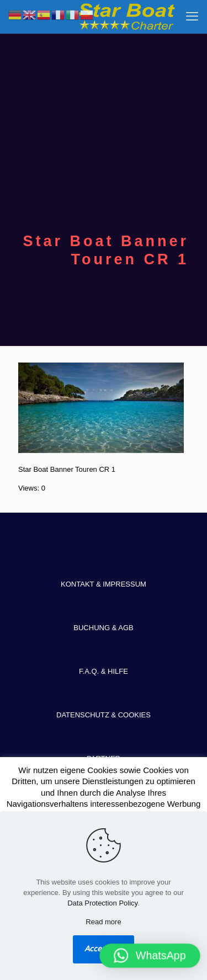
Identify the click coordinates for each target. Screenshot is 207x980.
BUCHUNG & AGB (103, 628)
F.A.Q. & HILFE (104, 671)
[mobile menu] (192, 17)
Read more (103, 922)
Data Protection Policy (102, 903)
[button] (150, 956)
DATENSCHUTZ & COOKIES (104, 715)
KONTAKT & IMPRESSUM (104, 584)
